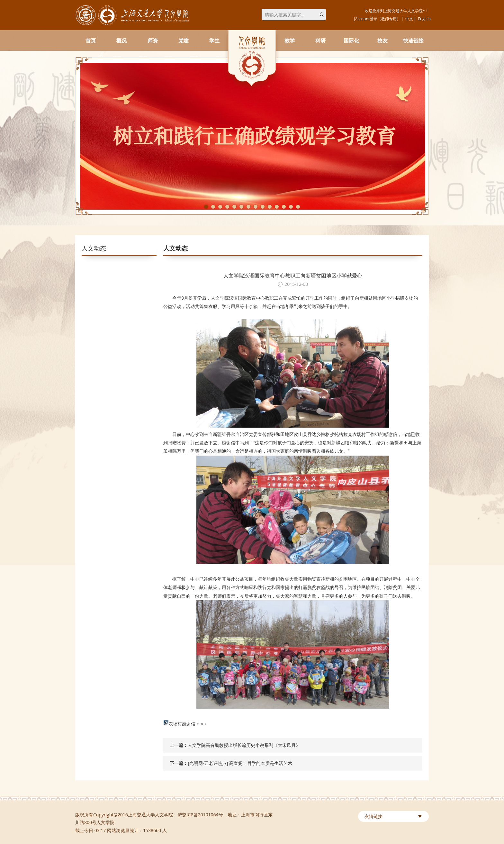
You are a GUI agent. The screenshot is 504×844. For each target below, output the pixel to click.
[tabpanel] (252, 136)
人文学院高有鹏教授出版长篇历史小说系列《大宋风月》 (244, 745)
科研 (320, 41)
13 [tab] (291, 207)
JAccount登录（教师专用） (378, 19)
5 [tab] (234, 207)
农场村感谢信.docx (188, 724)
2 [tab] (213, 207)
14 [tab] (298, 207)
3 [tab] (220, 207)
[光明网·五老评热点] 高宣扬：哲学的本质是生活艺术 (240, 763)
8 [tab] (256, 207)
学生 (214, 41)
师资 (153, 41)
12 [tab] (284, 207)
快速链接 (413, 41)
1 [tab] (206, 207)
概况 (122, 41)
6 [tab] (241, 207)
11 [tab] (277, 207)
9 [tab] (263, 207)
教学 (290, 41)
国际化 (351, 41)
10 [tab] (270, 207)
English (424, 19)
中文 (409, 19)
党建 (184, 41)
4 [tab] (227, 207)
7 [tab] (248, 207)
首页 (91, 41)
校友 (382, 41)
